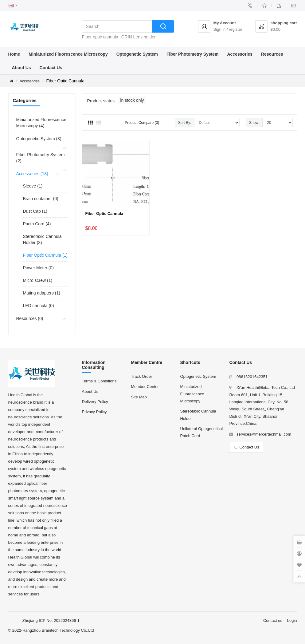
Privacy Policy (94, 412)
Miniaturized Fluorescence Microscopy (68, 54)
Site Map (139, 397)
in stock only (132, 100)
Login (292, 620)
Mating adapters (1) (42, 293)
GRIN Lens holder (139, 37)
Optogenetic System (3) (39, 139)
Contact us (273, 620)
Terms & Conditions (99, 381)
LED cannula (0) (39, 306)
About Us (22, 68)
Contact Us (51, 68)
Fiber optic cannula (100, 37)
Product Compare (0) (142, 123)
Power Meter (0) (38, 268)
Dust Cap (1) (35, 211)
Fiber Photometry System (193, 54)
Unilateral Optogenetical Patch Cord (201, 432)
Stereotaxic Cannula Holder (198, 415)
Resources (272, 54)
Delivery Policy (95, 402)
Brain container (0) (41, 199)
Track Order (141, 376)
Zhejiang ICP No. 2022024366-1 (51, 620)
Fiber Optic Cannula (104, 213)
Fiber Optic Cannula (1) (45, 255)
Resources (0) (30, 318)
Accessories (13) (32, 174)
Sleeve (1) (33, 186)
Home (14, 54)
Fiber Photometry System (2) (41, 158)
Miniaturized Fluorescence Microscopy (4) (41, 123)
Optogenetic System (137, 54)
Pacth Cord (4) (37, 224)
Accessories (240, 54)
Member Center (145, 387)
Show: (254, 123)
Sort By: (185, 123)
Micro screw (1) (38, 280)
